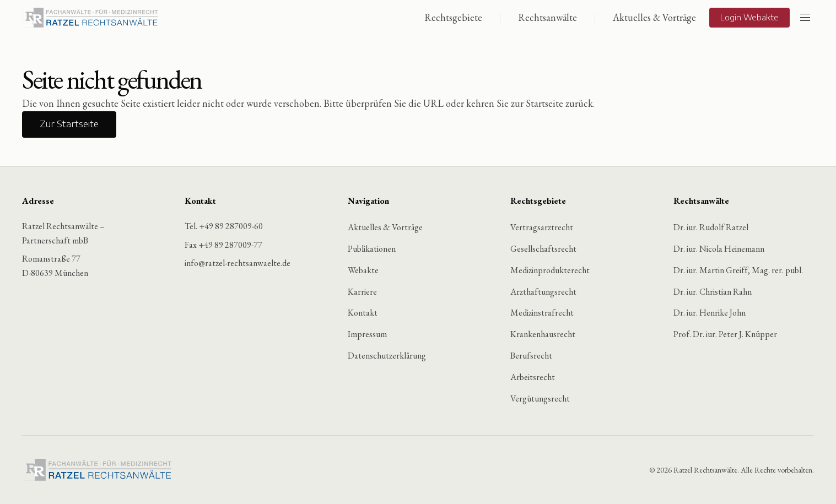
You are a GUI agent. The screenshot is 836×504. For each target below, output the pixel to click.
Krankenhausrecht (543, 335)
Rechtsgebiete (453, 17)
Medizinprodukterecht (550, 270)
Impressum (367, 335)
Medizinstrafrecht (542, 313)
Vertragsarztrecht (542, 228)
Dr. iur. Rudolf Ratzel (711, 228)
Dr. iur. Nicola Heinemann (719, 249)
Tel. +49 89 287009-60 (224, 227)
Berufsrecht (531, 356)
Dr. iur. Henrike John (710, 313)
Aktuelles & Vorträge (654, 17)
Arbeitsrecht (533, 377)
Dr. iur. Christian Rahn (713, 292)
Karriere (362, 292)
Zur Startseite (69, 124)
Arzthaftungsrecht (543, 292)
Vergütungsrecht (540, 399)
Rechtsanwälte (548, 17)
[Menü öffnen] (805, 18)
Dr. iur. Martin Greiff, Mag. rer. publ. (738, 270)
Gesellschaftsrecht (543, 249)
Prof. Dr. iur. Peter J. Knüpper (725, 335)
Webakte (363, 270)
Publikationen (372, 249)
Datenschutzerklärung (387, 356)
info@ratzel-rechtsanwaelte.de (238, 264)
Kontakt (363, 313)
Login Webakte (749, 17)
